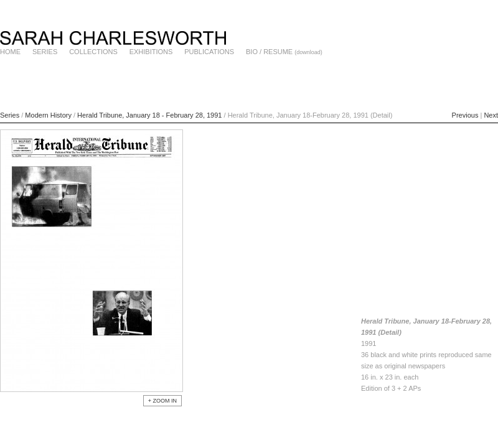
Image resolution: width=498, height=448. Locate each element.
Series (10, 115)
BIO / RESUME (269, 52)
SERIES (45, 52)
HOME (10, 52)
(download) (308, 52)
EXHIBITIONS (151, 52)
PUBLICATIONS (209, 52)
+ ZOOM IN (162, 401)
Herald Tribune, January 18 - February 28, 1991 (150, 115)
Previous (465, 115)
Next (491, 115)
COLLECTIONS (93, 52)
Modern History (48, 115)
